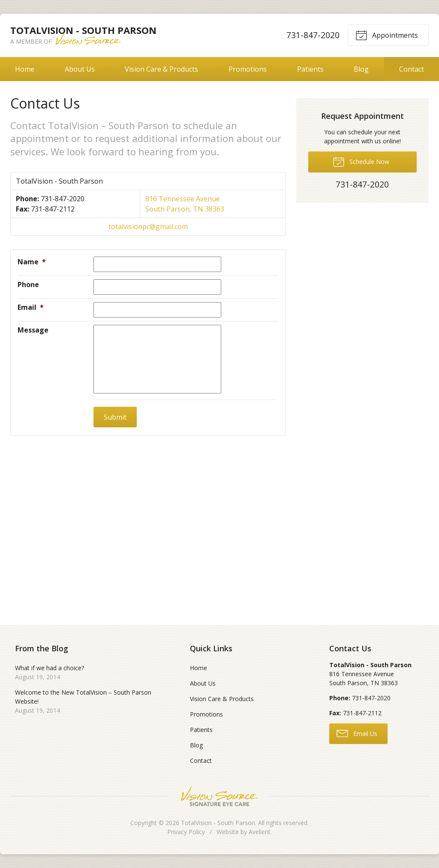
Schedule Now (361, 161)
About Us (80, 69)
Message (33, 330)
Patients (310, 69)
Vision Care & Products (161, 69)
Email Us (357, 733)
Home (25, 69)
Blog (361, 69)
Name (32, 262)
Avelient (260, 832)
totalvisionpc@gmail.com (148, 227)
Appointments (387, 35)
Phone (28, 284)
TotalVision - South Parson (218, 823)
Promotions (248, 69)
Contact (201, 761)
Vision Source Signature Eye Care (219, 796)
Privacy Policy (186, 832)
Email (31, 307)
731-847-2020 (313, 35)
